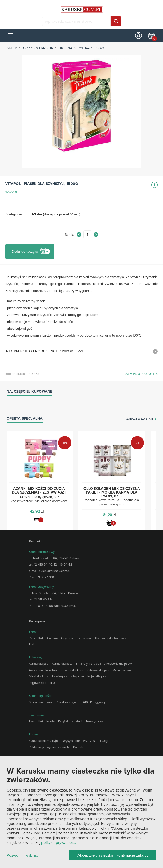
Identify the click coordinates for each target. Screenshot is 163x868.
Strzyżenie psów (41, 702)
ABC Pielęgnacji (94, 702)
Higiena (65, 48)
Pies (32, 638)
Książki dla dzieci (70, 721)
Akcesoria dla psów (118, 664)
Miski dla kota (38, 676)
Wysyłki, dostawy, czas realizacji (85, 741)
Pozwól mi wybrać (22, 855)
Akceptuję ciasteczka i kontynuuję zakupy (113, 855)
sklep (12, 48)
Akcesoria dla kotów (43, 670)
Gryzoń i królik (38, 48)
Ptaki (32, 644)
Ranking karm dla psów (68, 676)
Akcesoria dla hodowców (112, 638)
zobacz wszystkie (140, 419)
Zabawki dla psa (98, 670)
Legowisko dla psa (42, 683)
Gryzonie (67, 638)
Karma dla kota (62, 664)
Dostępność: (14, 214)
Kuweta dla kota (72, 670)
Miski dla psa (122, 670)
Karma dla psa (39, 664)
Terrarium (84, 638)
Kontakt (79, 747)
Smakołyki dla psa (88, 664)
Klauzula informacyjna (44, 741)
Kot (41, 638)
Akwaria (52, 638)
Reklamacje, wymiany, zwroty (49, 747)
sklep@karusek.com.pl (55, 571)
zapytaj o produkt (140, 374)
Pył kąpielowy (91, 48)
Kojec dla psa (97, 676)
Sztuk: (69, 234)
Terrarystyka (94, 721)
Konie (51, 721)
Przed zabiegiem (68, 702)
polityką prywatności (59, 842)
